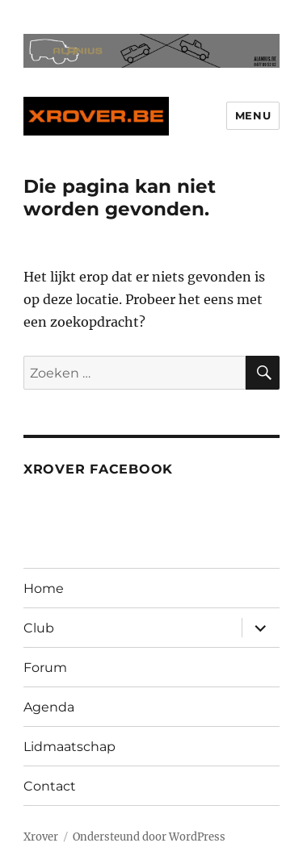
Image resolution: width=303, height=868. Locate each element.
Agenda (49, 707)
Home (44, 588)
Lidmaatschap (69, 747)
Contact (50, 786)
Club (39, 628)
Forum (45, 668)
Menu (253, 115)
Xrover (41, 837)
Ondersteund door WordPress (149, 837)
